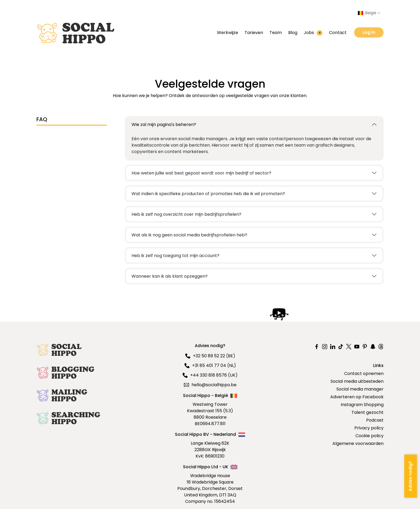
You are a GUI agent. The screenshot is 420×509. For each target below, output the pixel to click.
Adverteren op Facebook (357, 397)
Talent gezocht (367, 412)
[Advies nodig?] (410, 476)
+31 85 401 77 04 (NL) (210, 365)
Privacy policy (369, 428)
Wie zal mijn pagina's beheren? (164, 125)
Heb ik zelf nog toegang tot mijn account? (175, 256)
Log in (369, 32)
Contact (338, 33)
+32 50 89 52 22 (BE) (210, 356)
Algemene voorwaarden (358, 443)
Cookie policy (370, 436)
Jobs (313, 33)
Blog (293, 33)
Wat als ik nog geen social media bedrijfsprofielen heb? (189, 235)
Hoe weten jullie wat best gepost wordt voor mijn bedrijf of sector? (201, 173)
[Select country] (369, 13)
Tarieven (254, 33)
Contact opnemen (364, 374)
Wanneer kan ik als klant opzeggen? (170, 276)
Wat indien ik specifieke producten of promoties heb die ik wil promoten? (208, 194)
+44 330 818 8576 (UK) (210, 375)
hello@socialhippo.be (210, 385)
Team (276, 33)
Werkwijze (228, 33)
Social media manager (360, 389)
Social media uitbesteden (357, 381)
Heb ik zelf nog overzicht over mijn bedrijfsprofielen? (186, 214)
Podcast (375, 420)
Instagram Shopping (362, 405)
